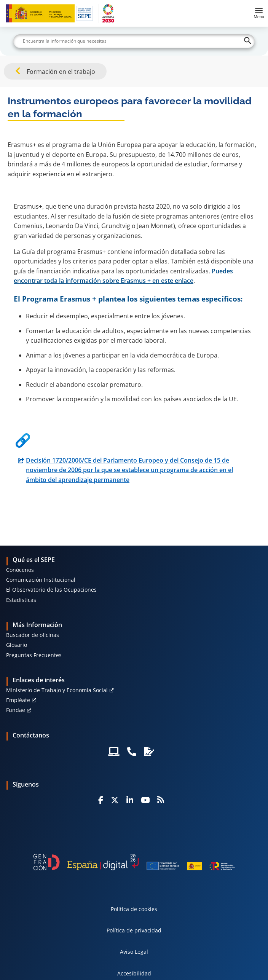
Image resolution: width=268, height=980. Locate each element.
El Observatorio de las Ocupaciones (51, 590)
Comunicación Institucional (41, 580)
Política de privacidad (134, 930)
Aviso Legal (134, 952)
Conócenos (20, 570)
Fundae (16, 710)
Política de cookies (134, 909)
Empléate (18, 700)
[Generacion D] (134, 862)
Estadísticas (21, 600)
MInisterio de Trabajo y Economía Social (57, 690)
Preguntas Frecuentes (34, 655)
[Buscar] (134, 41)
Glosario (17, 645)
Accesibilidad (134, 973)
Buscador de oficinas (33, 635)
